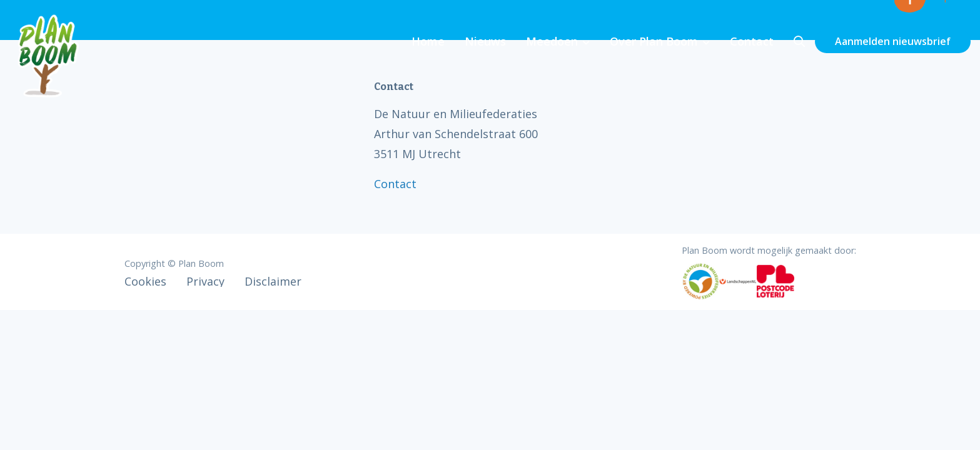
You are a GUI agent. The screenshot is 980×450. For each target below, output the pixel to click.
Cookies (145, 281)
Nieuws (485, 41)
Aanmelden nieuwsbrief (893, 41)
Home (428, 41)
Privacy (205, 281)
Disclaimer (273, 281)
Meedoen (552, 41)
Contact (752, 41)
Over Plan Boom (654, 41)
